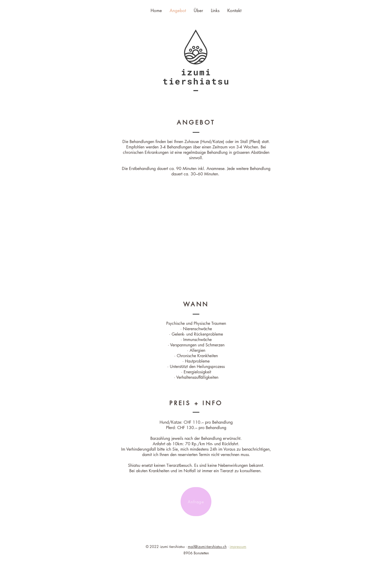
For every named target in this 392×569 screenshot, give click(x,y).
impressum (238, 547)
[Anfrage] (196, 502)
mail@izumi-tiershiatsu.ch (207, 547)
